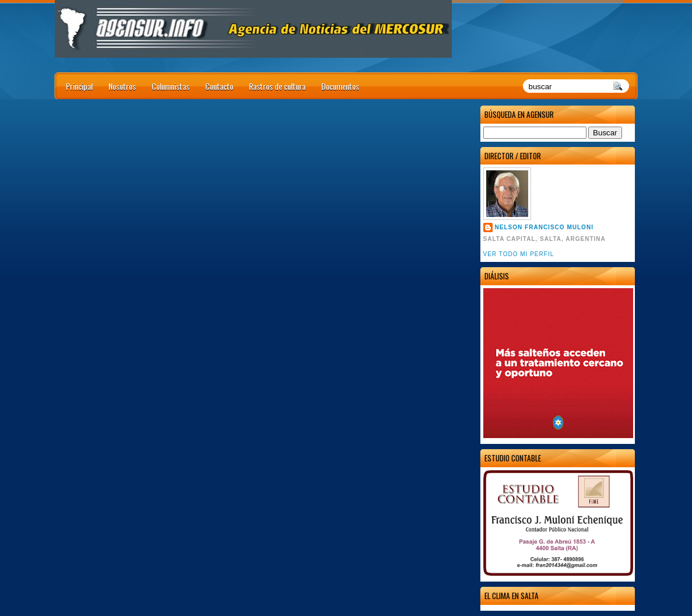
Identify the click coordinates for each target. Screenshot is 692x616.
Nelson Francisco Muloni (544, 227)
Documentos (340, 86)
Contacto (219, 86)
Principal (79, 86)
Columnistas (171, 86)
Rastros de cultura (277, 86)
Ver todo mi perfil (519, 254)
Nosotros (122, 86)
